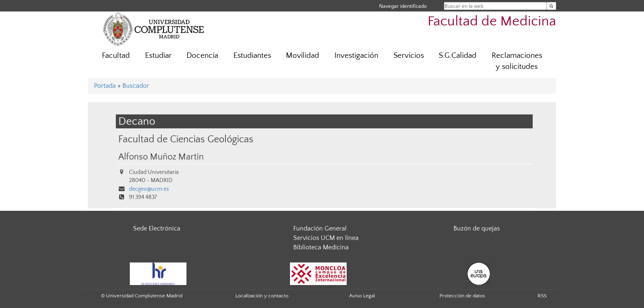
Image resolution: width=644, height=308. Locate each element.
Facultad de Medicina (492, 22)
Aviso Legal (362, 296)
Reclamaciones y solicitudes (517, 61)
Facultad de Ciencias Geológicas (186, 139)
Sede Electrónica (157, 228)
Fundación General (320, 228)
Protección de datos (462, 296)
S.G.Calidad (458, 56)
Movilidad (302, 56)
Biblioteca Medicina (321, 247)
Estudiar (158, 56)
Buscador (136, 86)
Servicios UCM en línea (326, 238)
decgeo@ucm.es (149, 189)
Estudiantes (252, 56)
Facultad (116, 56)
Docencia (202, 56)
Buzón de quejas (477, 228)
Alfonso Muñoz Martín (161, 157)
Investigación (356, 56)
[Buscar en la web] (551, 6)
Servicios (409, 56)
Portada (105, 86)
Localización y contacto (262, 296)
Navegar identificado (403, 6)
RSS (542, 296)
